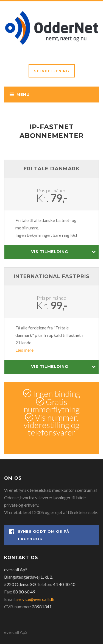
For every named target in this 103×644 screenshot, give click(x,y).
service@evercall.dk (35, 599)
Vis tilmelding (64, 252)
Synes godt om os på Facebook (39, 535)
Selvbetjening (52, 71)
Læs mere (24, 350)
